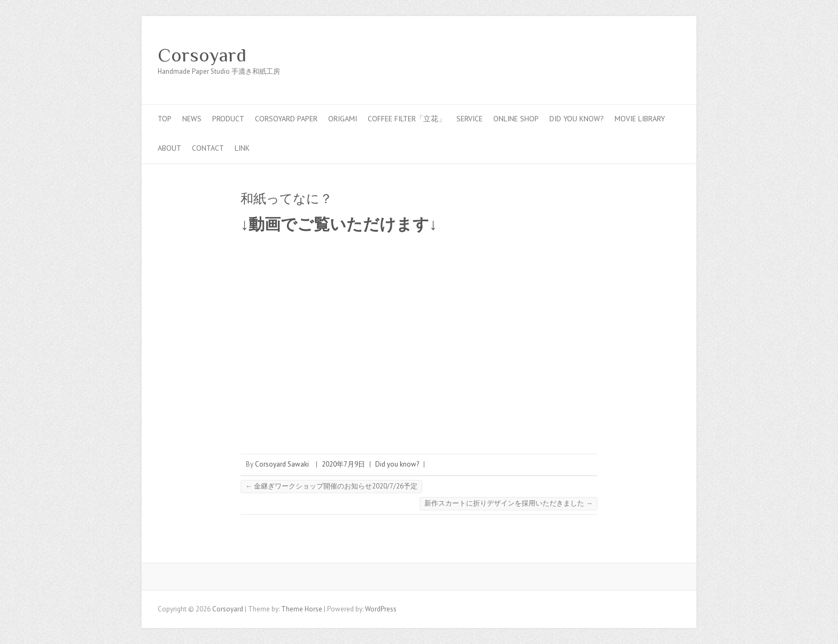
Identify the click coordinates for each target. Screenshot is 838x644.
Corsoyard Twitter (638, 55)
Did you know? (577, 119)
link (242, 148)
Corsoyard (202, 55)
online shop (516, 119)
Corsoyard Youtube (654, 55)
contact (208, 148)
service (470, 119)
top (165, 119)
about (169, 148)
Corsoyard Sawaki (282, 464)
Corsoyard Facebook (622, 55)
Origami (343, 119)
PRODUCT (228, 119)
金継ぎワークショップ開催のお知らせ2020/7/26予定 (331, 486)
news (192, 119)
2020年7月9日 (343, 464)
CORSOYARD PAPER (286, 119)
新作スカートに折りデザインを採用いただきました (509, 503)
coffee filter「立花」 (407, 119)
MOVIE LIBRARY (640, 119)
